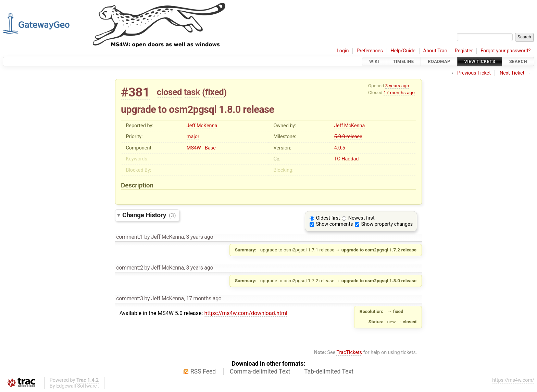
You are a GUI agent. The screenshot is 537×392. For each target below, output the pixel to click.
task (192, 92)
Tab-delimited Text (329, 371)
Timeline (404, 61)
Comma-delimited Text (260, 371)
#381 (135, 92)
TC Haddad (347, 159)
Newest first (361, 218)
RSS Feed (203, 371)
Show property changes (387, 224)
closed (169, 92)
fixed (215, 92)
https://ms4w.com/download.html (246, 313)
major (193, 137)
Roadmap (439, 61)
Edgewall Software (77, 386)
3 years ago (397, 86)
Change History (149, 215)
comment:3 (129, 298)
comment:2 (129, 268)
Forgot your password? (505, 51)
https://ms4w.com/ (513, 380)
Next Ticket (512, 73)
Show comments (335, 224)
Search (518, 61)
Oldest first (328, 218)
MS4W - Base (201, 148)
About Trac (435, 51)
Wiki (374, 61)
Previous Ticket (474, 73)
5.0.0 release (348, 137)
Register (464, 51)
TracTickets (349, 352)
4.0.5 (340, 148)
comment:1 (129, 237)
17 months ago (399, 92)
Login (343, 51)
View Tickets (480, 61)
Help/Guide (403, 51)
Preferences (370, 51)
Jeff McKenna (202, 126)
